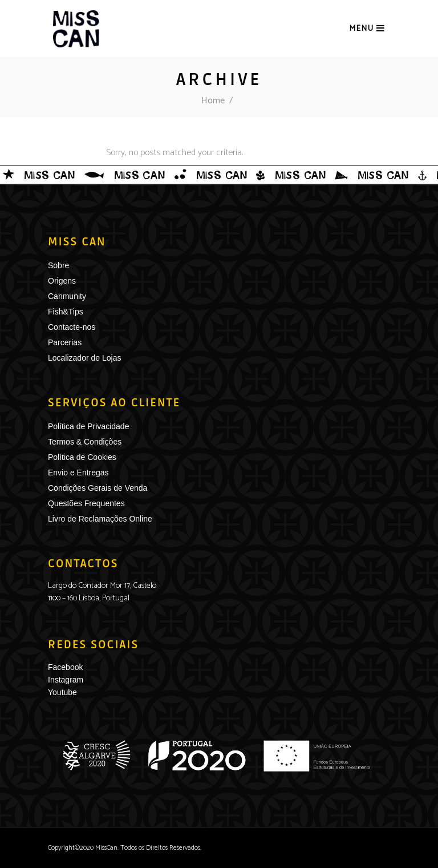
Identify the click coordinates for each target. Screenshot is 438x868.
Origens (62, 281)
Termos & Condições (85, 442)
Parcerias (65, 342)
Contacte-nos (72, 327)
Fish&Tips (66, 312)
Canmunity (67, 296)
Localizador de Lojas (84, 358)
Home (213, 101)
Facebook (65, 667)
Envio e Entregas (78, 473)
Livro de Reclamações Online (100, 519)
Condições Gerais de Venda (98, 488)
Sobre (58, 265)
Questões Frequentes (86, 503)
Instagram (66, 680)
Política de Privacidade (88, 426)
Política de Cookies (82, 457)
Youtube (62, 692)
